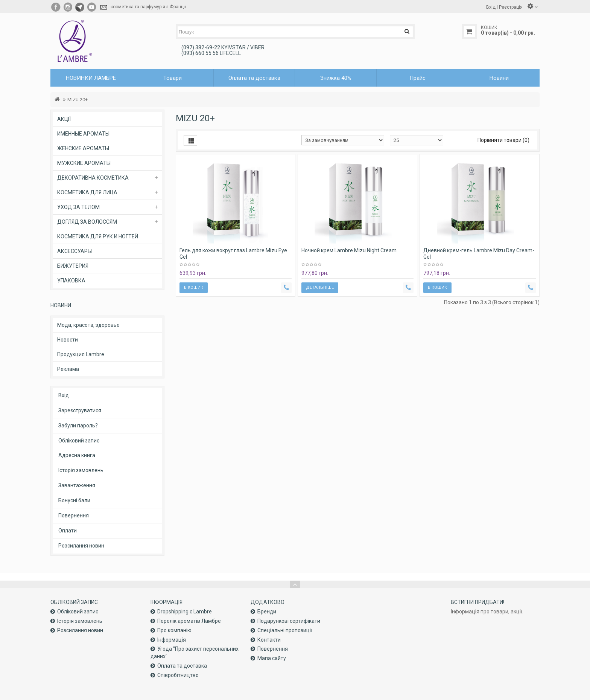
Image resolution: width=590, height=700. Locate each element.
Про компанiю (174, 630)
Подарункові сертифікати (289, 621)
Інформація (172, 640)
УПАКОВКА (71, 281)
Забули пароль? (78, 425)
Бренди (267, 612)
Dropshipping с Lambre (185, 612)
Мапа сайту (272, 658)
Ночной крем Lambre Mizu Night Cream (349, 250)
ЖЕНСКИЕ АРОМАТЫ (83, 148)
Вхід (64, 395)
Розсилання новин (81, 546)
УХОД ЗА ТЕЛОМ (78, 207)
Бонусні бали (74, 500)
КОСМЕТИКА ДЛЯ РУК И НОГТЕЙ (98, 236)
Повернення (74, 515)
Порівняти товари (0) (503, 140)
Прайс (417, 78)
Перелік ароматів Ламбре (189, 621)
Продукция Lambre (81, 354)
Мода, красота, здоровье (88, 325)
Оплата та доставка (254, 78)
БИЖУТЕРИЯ (73, 266)
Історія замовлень (81, 470)
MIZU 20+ (78, 100)
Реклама (68, 369)
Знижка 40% (336, 78)
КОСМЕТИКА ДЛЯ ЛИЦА (87, 192)
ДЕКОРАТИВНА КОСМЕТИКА (93, 178)
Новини (499, 78)
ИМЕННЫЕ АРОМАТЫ (83, 134)
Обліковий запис (79, 441)
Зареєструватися (80, 410)
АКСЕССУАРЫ (75, 251)
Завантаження (77, 485)
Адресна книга (77, 455)
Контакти (269, 640)
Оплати (68, 531)
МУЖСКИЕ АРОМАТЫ (84, 163)
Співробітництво (178, 675)
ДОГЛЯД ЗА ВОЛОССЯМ (87, 222)
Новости (68, 340)
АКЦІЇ (64, 119)
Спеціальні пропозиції (285, 630)
